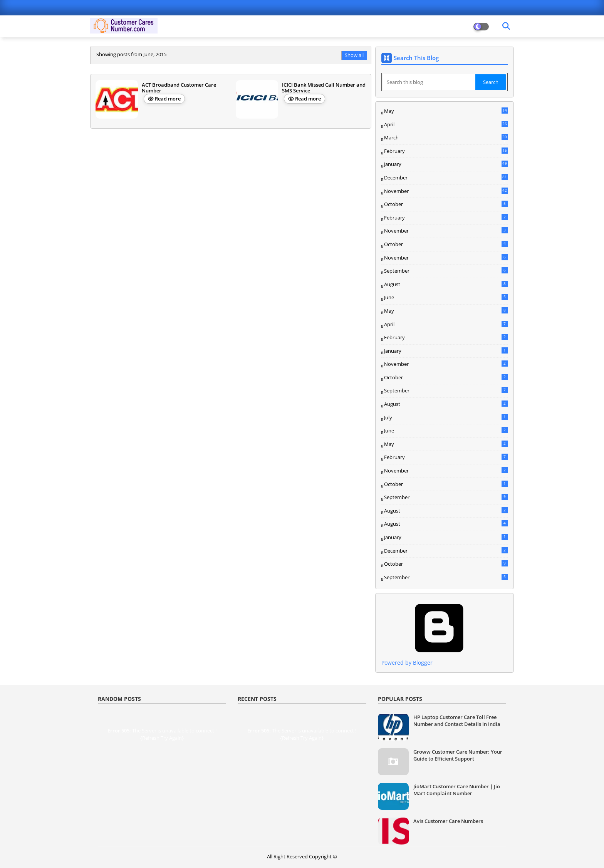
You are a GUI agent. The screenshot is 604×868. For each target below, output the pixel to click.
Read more (168, 99)
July (446, 417)
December (446, 178)
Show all (354, 55)
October (446, 204)
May (446, 111)
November (446, 191)
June (446, 297)
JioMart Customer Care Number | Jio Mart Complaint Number (457, 790)
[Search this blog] (429, 82)
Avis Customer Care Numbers (448, 821)
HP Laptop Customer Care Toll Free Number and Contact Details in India (457, 721)
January (446, 164)
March (446, 138)
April (446, 124)
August (446, 284)
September (446, 271)
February (446, 151)
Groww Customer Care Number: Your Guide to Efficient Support (458, 755)
